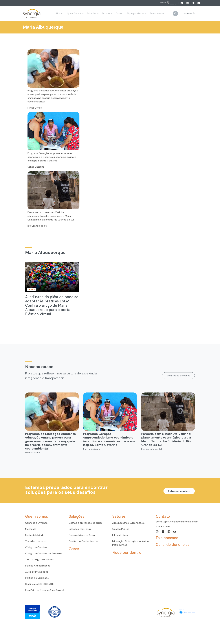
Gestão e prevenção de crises (86, 523)
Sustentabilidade (35, 535)
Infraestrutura (120, 535)
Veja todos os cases (178, 376)
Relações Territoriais (80, 529)
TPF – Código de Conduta (40, 560)
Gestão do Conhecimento (83, 541)
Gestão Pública (121, 529)
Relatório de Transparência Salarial (45, 590)
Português (190, 13)
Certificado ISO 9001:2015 (40, 584)
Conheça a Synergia (36, 523)
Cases (74, 549)
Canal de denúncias (173, 545)
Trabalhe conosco (35, 541)
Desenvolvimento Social (82, 535)
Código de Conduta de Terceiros (44, 553)
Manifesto (31, 529)
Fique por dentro (127, 552)
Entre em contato (179, 491)
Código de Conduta (36, 547)
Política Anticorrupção (38, 566)
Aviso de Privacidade (37, 572)
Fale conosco (167, 538)
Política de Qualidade (37, 578)
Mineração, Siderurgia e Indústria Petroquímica (130, 543)
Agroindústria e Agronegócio (128, 523)
